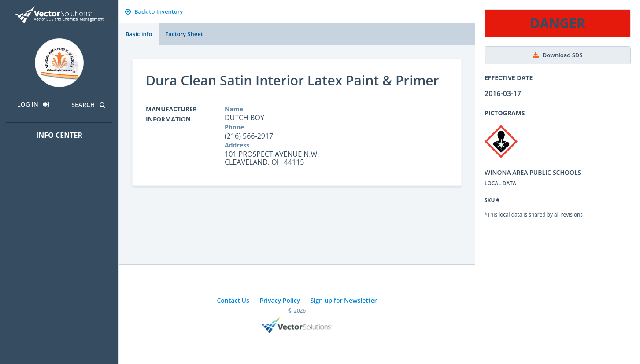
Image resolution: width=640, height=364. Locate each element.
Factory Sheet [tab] (184, 34)
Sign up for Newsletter (344, 300)
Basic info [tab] (139, 34)
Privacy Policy (280, 300)
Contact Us (233, 300)
